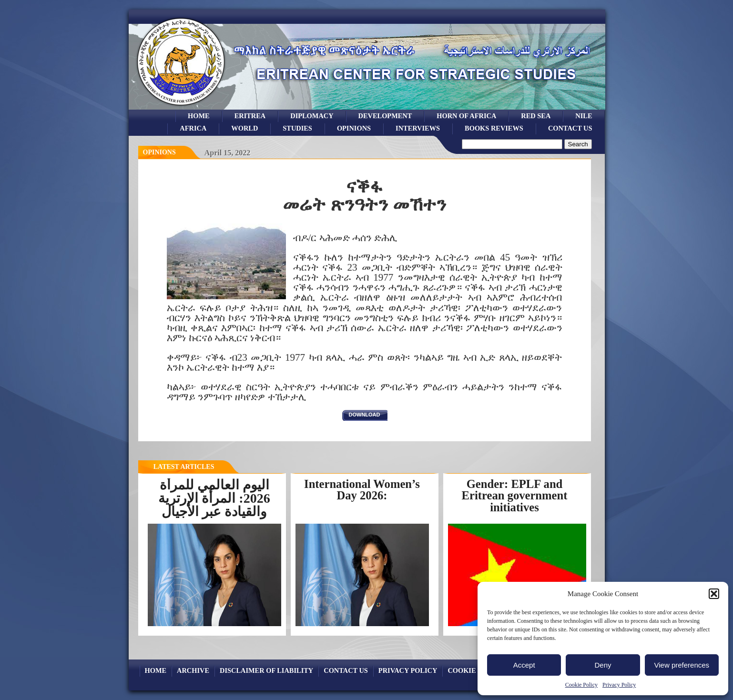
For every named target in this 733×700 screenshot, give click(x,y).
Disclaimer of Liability (266, 670)
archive (193, 670)
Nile (584, 116)
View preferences (682, 665)
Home (199, 116)
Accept (524, 665)
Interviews (418, 128)
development (385, 116)
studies (297, 128)
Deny (603, 665)
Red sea (536, 116)
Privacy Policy (619, 685)
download (365, 415)
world (244, 128)
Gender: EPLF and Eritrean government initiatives (515, 496)
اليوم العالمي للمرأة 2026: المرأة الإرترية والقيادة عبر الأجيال (214, 498)
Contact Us (570, 128)
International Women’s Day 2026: (362, 490)
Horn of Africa (466, 116)
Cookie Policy (581, 685)
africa (193, 128)
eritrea (250, 116)
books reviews (494, 128)
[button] (714, 594)
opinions (354, 128)
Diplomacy (312, 116)
